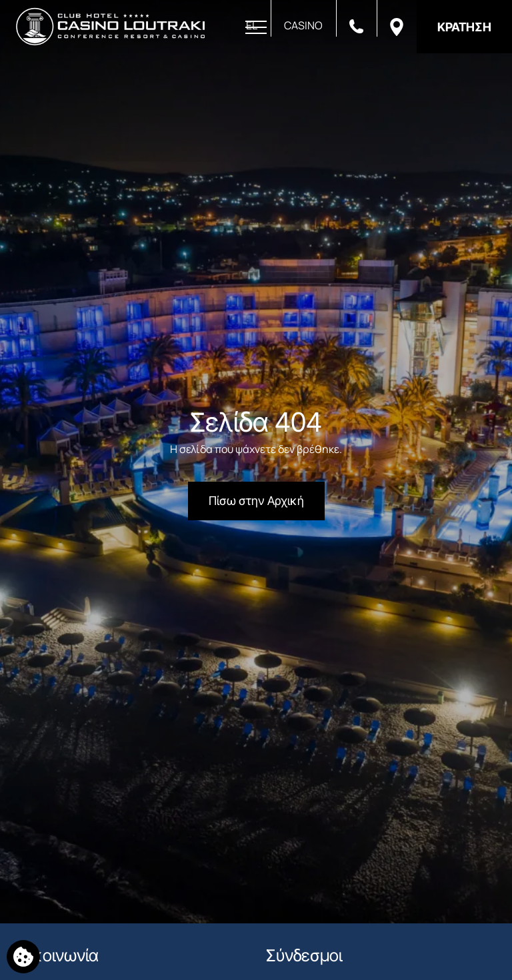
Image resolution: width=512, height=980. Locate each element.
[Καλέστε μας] (356, 25)
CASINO (303, 25)
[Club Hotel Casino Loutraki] (110, 27)
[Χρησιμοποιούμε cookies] (23, 957)
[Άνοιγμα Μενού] (256, 28)
